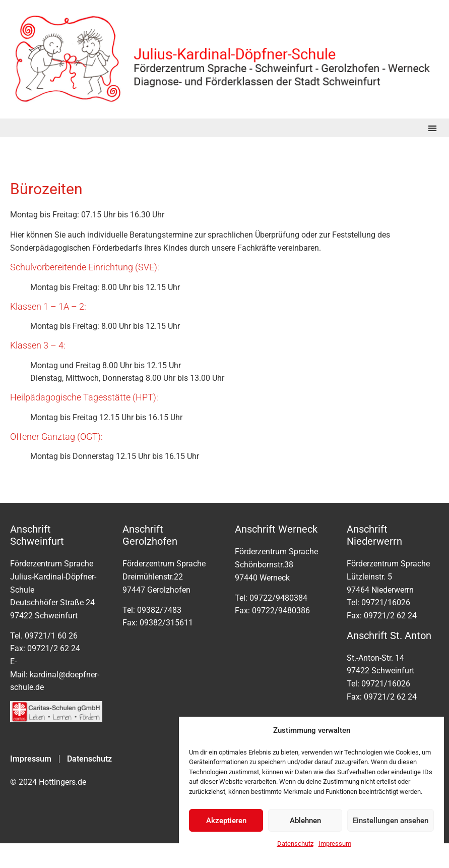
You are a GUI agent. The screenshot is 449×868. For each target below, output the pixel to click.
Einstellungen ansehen (391, 821)
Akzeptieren (226, 821)
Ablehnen (305, 821)
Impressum (335, 844)
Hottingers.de (62, 782)
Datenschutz (295, 844)
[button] (432, 128)
